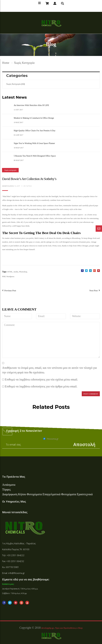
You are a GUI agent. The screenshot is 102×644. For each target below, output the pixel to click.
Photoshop (23, 272)
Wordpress (10, 276)
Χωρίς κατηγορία (24, 63)
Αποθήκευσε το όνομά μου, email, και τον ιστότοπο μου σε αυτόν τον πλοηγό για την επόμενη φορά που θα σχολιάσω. (49, 370)
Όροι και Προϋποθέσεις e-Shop (69, 628)
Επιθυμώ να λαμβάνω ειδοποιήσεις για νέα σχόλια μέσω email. (41, 379)
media (16, 272)
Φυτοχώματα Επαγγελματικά (44, 494)
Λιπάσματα (9, 485)
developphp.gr (47, 628)
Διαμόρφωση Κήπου (14, 494)
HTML (10, 272)
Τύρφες (6, 489)
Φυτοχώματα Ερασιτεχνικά (77, 494)
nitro (29, 186)
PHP (4, 276)
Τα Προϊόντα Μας (14, 477)
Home (6, 63)
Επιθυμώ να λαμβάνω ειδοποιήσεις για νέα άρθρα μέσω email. (41, 386)
